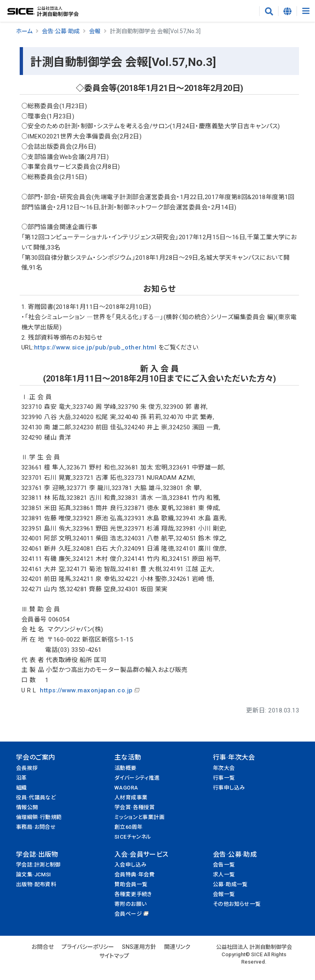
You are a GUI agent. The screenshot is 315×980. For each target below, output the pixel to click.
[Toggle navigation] (306, 11)
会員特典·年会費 (135, 875)
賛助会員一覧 (131, 884)
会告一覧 (224, 865)
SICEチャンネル (133, 837)
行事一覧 (224, 778)
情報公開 (27, 807)
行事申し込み (229, 788)
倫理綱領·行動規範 (39, 817)
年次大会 (224, 768)
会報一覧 (224, 894)
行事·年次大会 (234, 757)
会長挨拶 (27, 768)
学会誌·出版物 (37, 854)
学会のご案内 (35, 757)
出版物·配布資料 (36, 884)
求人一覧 (224, 875)
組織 (22, 788)
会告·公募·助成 (61, 31)
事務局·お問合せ (36, 827)
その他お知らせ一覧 (237, 904)
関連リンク (177, 947)
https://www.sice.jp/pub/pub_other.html (95, 347)
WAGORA (126, 788)
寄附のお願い (130, 904)
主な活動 (128, 757)
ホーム (24, 31)
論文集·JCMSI (34, 875)
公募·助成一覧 (230, 884)
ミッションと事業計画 (139, 817)
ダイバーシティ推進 (137, 778)
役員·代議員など (36, 797)
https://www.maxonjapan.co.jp (86, 690)
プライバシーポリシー (88, 947)
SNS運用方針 (139, 947)
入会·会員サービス (142, 854)
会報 (95, 31)
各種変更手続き (133, 894)
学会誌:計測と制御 (38, 865)
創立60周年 (128, 827)
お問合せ (43, 947)
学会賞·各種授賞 (135, 807)
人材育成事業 (131, 797)
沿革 (22, 778)
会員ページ (128, 914)
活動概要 (126, 768)
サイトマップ (114, 956)
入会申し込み (130, 865)
